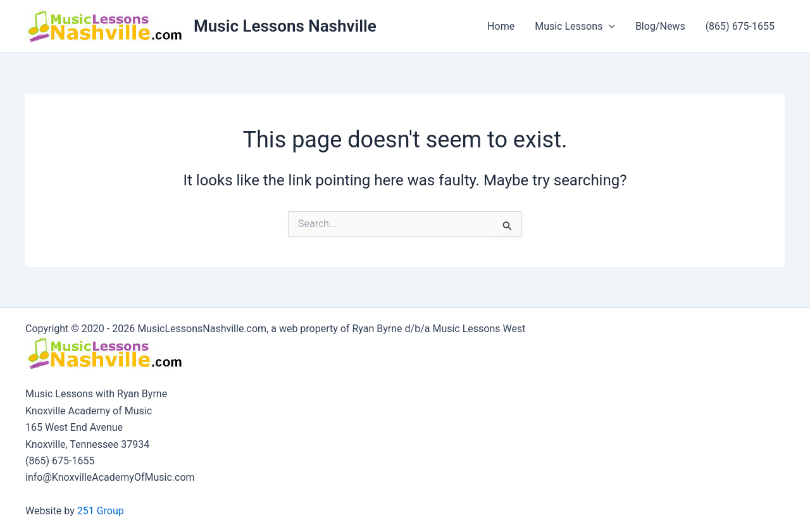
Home (501, 26)
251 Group (101, 511)
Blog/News (660, 26)
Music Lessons (575, 27)
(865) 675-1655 (740, 26)
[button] (609, 27)
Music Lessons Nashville (285, 26)
